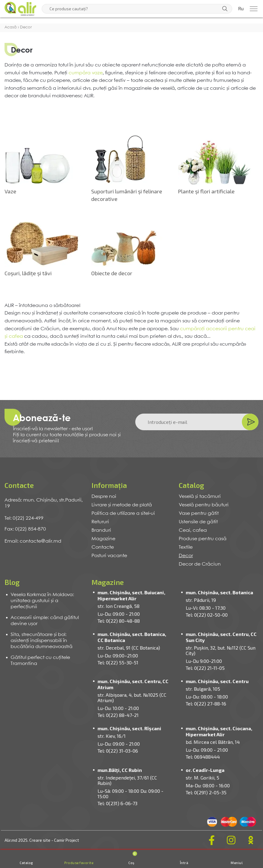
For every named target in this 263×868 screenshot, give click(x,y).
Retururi (100, 522)
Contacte (103, 547)
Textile (186, 547)
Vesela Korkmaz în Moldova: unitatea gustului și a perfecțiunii (42, 601)
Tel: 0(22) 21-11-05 (205, 668)
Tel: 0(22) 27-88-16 (206, 703)
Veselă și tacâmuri (200, 497)
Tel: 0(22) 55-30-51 (118, 662)
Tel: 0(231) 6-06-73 (117, 803)
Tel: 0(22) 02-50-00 (207, 615)
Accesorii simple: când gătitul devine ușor (45, 621)
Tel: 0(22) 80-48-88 (119, 621)
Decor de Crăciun (200, 564)
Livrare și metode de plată (122, 505)
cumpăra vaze (86, 73)
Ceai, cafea (193, 530)
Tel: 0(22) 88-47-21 (118, 715)
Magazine (103, 539)
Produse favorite (79, 863)
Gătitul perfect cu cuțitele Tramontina (40, 661)
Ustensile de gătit (198, 522)
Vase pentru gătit (199, 513)
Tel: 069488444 (203, 757)
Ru (241, 9)
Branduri (101, 530)
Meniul (237, 863)
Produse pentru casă (203, 539)
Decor (186, 556)
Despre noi (104, 497)
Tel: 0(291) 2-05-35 (206, 792)
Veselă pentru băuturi (204, 505)
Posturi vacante (109, 556)
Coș (133, 858)
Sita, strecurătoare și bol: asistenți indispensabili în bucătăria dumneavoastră (42, 641)
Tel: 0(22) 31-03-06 (118, 751)
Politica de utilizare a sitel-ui (123, 513)
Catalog (26, 863)
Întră (184, 863)
